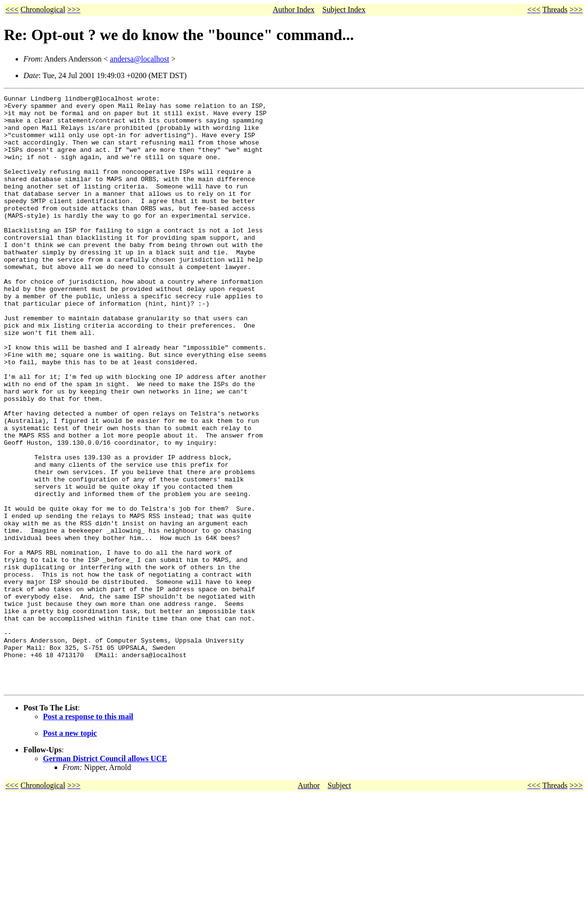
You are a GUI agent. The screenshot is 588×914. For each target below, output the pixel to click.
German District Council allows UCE (105, 877)
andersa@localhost (139, 59)
